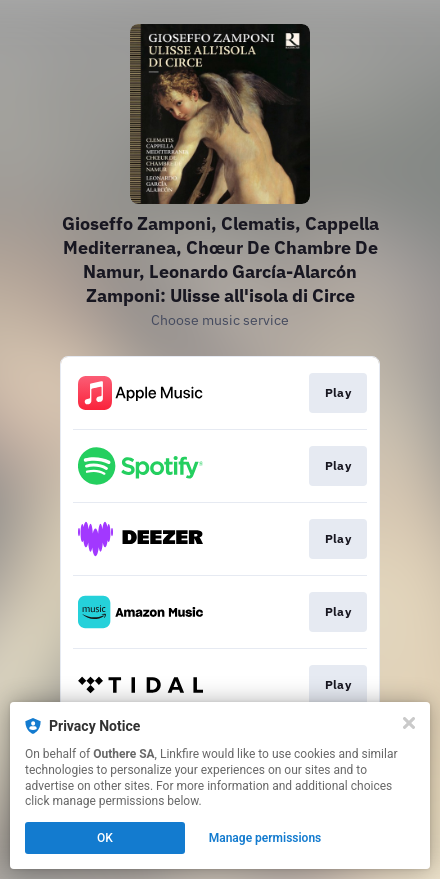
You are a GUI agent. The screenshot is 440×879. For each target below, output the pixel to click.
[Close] (409, 723)
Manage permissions (265, 838)
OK (105, 838)
